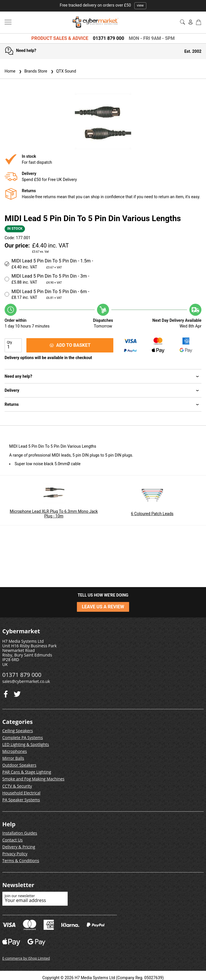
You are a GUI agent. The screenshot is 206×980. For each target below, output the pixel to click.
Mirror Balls (13, 758)
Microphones (15, 751)
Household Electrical (21, 793)
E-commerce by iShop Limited (26, 958)
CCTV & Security (17, 786)
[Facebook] (17, 693)
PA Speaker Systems (21, 800)
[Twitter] (6, 693)
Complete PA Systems (23, 738)
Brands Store (33, 71)
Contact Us (12, 840)
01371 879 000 (109, 38)
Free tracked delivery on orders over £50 (103, 5)
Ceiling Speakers (18, 731)
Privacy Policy (15, 854)
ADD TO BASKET (70, 345)
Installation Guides (20, 833)
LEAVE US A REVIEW (103, 607)
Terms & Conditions (21, 861)
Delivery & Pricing (19, 847)
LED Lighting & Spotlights (26, 744)
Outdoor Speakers (19, 765)
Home (10, 71)
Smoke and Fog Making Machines (33, 779)
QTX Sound (63, 71)
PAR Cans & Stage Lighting (27, 772)
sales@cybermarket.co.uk (26, 681)
